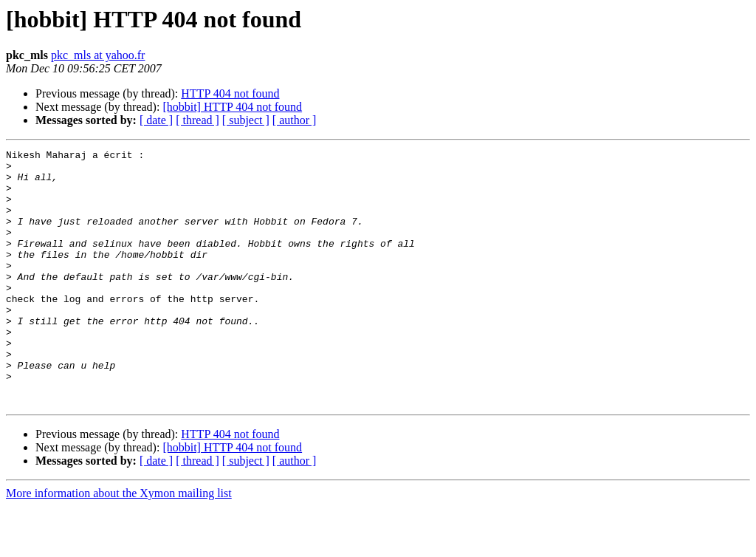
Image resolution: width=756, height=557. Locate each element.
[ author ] (295, 120)
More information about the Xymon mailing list (119, 544)
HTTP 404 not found (230, 93)
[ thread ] (197, 120)
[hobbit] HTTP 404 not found (232, 107)
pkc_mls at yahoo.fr (98, 55)
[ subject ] (246, 120)
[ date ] (156, 120)
